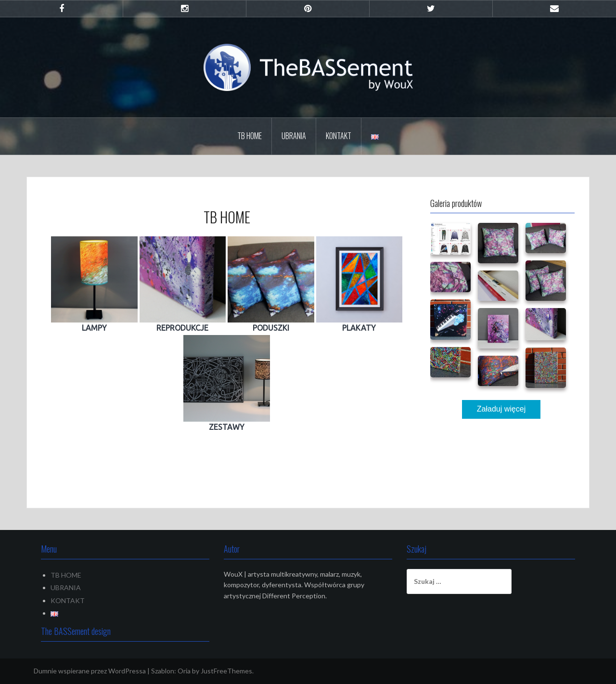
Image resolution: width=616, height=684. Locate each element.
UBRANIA (294, 136)
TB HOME (250, 136)
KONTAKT (339, 136)
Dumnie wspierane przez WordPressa (90, 671)
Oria (184, 671)
